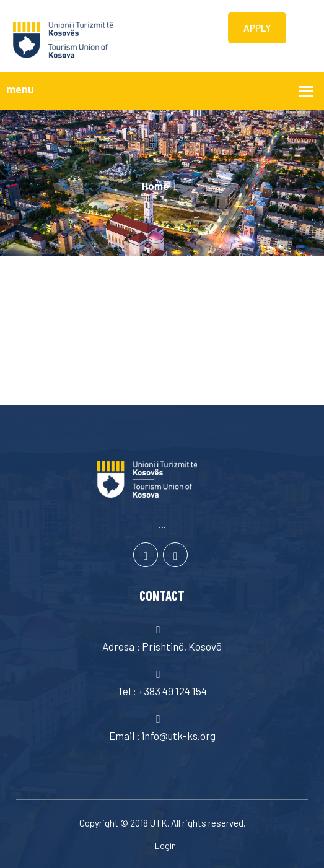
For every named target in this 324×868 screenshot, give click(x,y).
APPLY (257, 28)
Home (155, 186)
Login (165, 845)
